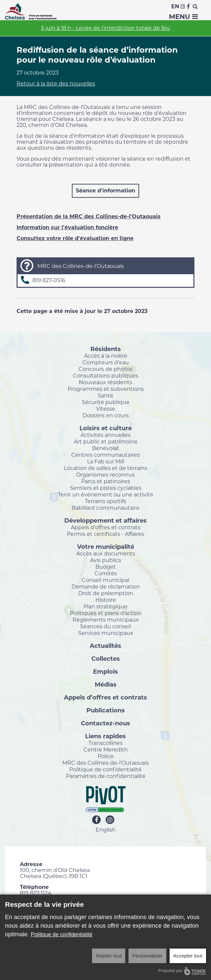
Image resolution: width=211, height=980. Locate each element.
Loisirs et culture (106, 428)
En (175, 6)
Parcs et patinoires (106, 481)
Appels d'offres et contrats (106, 527)
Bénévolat (106, 448)
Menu (183, 17)
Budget (106, 567)
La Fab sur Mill (106, 461)
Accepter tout (188, 956)
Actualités (105, 645)
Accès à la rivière (106, 356)
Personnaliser (147, 956)
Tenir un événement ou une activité (106, 494)
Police (106, 756)
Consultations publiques (105, 376)
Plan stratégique (105, 606)
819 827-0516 (49, 280)
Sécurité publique (106, 402)
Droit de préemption (106, 593)
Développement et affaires (105, 520)
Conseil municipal (105, 580)
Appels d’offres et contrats (105, 697)
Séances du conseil (105, 626)
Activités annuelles (105, 435)
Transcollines (105, 743)
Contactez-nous (105, 723)
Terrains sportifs (105, 501)
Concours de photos (105, 369)
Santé (105, 395)
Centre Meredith (106, 749)
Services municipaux (106, 633)
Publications (106, 710)
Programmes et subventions (106, 389)
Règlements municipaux (106, 620)
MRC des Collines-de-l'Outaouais (105, 763)
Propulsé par (182, 971)
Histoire (106, 600)
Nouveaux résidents (105, 382)
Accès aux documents (106, 553)
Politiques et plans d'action (106, 613)
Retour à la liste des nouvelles (56, 84)
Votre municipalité (106, 546)
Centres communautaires (105, 455)
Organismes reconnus (105, 475)
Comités (106, 573)
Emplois (105, 671)
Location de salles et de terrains (106, 468)
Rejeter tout (109, 956)
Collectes (106, 658)
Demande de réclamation (106, 587)
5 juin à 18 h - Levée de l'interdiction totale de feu (105, 28)
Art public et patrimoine (106, 441)
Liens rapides (105, 736)
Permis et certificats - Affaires (105, 534)
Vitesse (106, 409)
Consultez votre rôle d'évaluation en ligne (75, 238)
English (106, 830)
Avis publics (106, 560)
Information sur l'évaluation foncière (67, 227)
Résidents (106, 349)
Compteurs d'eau (106, 362)
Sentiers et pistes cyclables (106, 488)
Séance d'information (105, 191)
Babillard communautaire (105, 508)
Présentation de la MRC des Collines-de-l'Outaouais (89, 216)
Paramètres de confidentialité (106, 776)
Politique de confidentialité (105, 769)
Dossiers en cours (106, 415)
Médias (106, 684)
